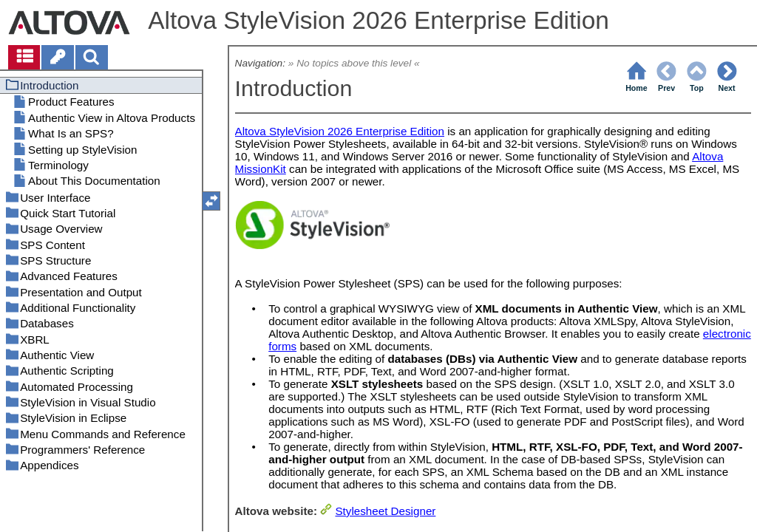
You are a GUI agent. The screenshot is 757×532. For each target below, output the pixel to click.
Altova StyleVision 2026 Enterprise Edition (340, 131)
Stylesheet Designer (385, 511)
